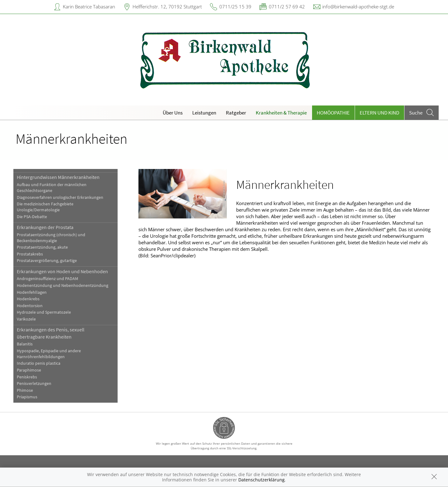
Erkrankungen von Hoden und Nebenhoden (62, 271)
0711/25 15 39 (235, 7)
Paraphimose (29, 370)
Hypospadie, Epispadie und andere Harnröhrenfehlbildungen (49, 354)
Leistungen (204, 113)
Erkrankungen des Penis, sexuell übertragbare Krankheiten (51, 333)
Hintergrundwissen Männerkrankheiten (58, 177)
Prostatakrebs (30, 254)
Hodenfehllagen (32, 292)
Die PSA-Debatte (32, 217)
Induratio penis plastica (39, 363)
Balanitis (25, 344)
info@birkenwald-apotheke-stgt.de (358, 7)
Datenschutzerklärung (261, 480)
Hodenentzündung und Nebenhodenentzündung (63, 286)
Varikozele (26, 319)
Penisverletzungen (34, 384)
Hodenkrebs (28, 299)
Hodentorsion (30, 306)
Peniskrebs (27, 377)
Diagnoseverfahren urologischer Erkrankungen (60, 197)
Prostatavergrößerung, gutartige (47, 261)
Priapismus (27, 397)
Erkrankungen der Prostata (45, 227)
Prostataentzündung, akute (42, 247)
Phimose (25, 390)
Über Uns (173, 113)
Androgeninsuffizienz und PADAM (47, 279)
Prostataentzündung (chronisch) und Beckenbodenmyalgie (51, 238)
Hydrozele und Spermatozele (44, 312)
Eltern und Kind (379, 113)
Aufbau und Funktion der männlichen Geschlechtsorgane (52, 188)
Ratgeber (236, 113)
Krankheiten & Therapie (281, 113)
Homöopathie (333, 113)
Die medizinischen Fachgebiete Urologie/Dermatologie (45, 207)
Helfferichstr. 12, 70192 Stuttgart (167, 7)
